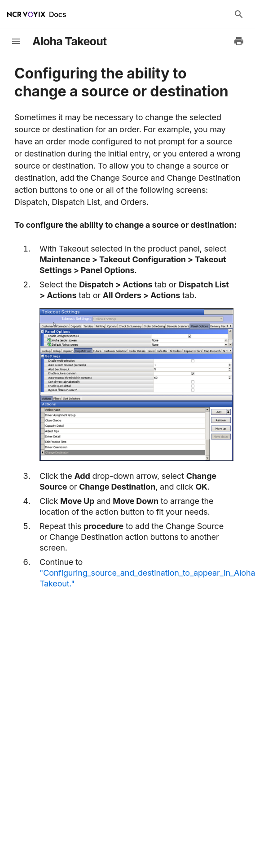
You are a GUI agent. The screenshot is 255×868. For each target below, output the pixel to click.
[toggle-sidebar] (16, 41)
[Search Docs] (239, 14)
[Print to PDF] (239, 41)
